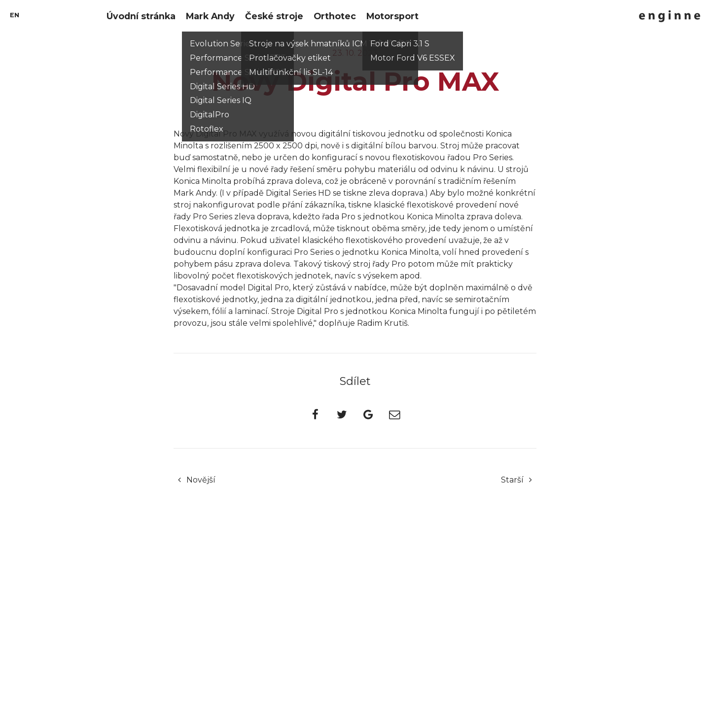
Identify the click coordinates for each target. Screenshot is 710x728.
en (15, 15)
